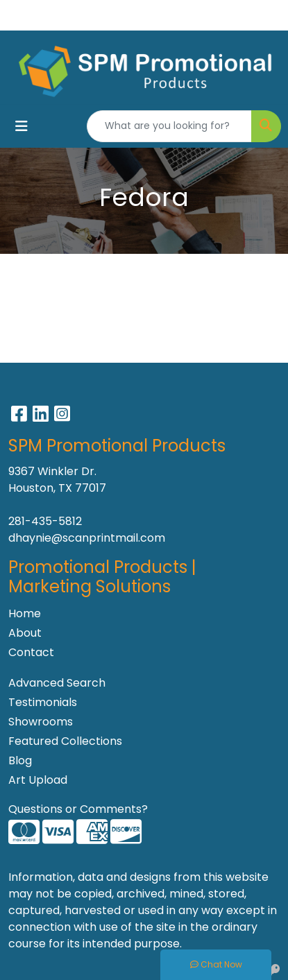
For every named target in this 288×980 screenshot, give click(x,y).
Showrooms (41, 722)
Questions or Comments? (78, 809)
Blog (20, 760)
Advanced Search (57, 683)
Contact (31, 652)
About (25, 633)
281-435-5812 (45, 521)
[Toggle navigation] (22, 126)
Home (25, 613)
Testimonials (43, 702)
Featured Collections (65, 741)
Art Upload (38, 780)
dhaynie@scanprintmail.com (87, 538)
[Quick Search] (169, 126)
